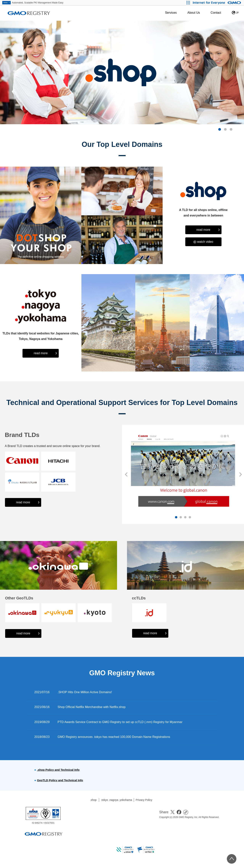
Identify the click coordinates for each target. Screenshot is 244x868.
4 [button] (190, 517)
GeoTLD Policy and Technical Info (60, 780)
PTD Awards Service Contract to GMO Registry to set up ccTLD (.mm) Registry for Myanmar (120, 722)
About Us (194, 13)
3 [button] (231, 130)
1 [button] (220, 130)
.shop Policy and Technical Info (58, 770)
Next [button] (240, 474)
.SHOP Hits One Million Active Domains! (85, 692)
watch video (205, 242)
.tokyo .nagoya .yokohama (116, 800)
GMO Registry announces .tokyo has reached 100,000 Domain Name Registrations (114, 737)
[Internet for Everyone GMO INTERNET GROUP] (217, 3)
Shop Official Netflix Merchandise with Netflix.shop (91, 707)
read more (203, 230)
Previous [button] (126, 474)
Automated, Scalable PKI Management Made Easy (33, 3)
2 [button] (225, 130)
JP (237, 13)
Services (171, 13)
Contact (216, 13)
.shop (93, 800)
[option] (122, 72)
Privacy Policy (144, 800)
